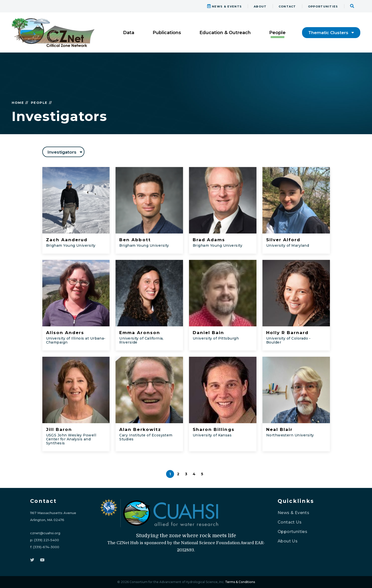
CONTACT (287, 6)
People (277, 33)
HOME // (20, 103)
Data (129, 33)
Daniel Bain (208, 333)
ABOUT (260, 6)
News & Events (293, 513)
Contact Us (290, 522)
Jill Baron (59, 429)
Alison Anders (65, 333)
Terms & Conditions (240, 582)
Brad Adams (209, 240)
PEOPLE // (41, 103)
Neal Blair (279, 429)
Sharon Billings (214, 429)
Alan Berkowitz (140, 429)
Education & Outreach (225, 33)
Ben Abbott (135, 240)
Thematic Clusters (331, 33)
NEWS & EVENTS (225, 6)
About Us (288, 541)
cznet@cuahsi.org (45, 533)
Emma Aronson (140, 333)
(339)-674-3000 (46, 547)
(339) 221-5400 (47, 540)
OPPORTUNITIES (323, 6)
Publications (167, 33)
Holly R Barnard (287, 333)
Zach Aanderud (67, 240)
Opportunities (292, 532)
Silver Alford (283, 240)
